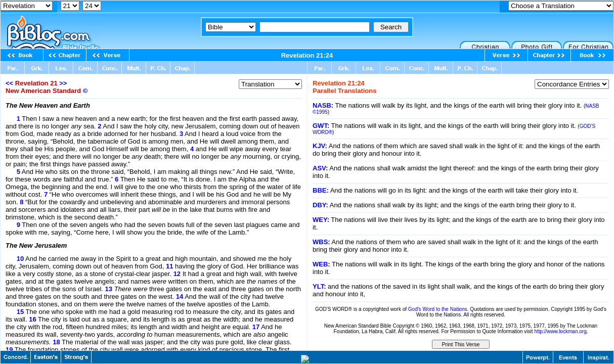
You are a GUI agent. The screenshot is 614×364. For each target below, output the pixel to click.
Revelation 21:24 (307, 55)
